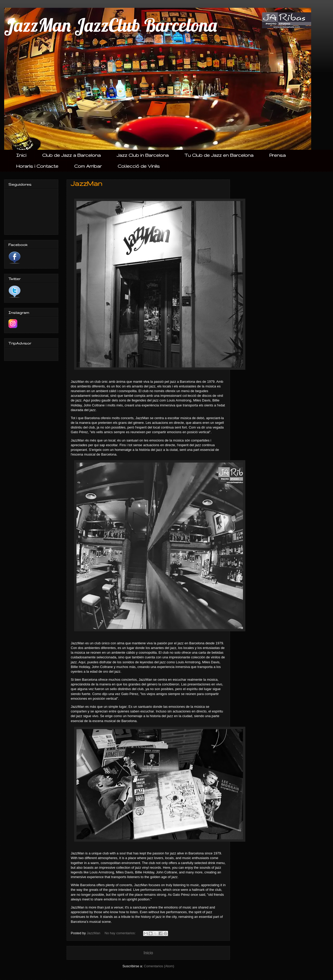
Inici (21, 155)
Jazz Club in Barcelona (143, 155)
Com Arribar (88, 166)
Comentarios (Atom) (159, 966)
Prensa (277, 155)
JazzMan (87, 183)
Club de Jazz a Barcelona (71, 155)
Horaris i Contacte (37, 166)
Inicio (148, 953)
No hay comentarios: (121, 933)
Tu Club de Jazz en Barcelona (219, 155)
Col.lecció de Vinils (139, 166)
